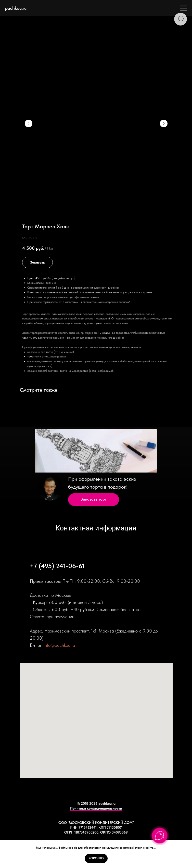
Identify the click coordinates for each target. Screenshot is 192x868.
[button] (94, 500)
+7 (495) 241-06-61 (57, 566)
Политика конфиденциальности (96, 808)
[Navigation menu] (183, 8)
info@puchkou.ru (59, 645)
